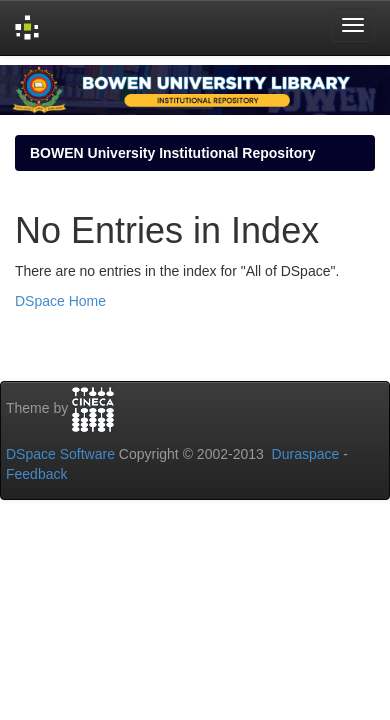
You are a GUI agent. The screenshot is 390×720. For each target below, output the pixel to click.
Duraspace (306, 454)
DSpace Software (60, 454)
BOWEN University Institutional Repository (172, 153)
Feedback (36, 474)
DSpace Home (60, 301)
